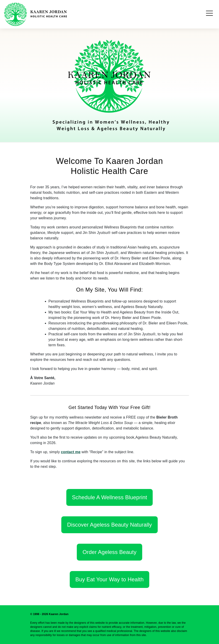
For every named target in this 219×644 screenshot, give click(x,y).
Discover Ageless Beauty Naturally (109, 525)
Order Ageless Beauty (109, 552)
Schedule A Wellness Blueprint (110, 497)
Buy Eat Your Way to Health (109, 579)
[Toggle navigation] (209, 14)
